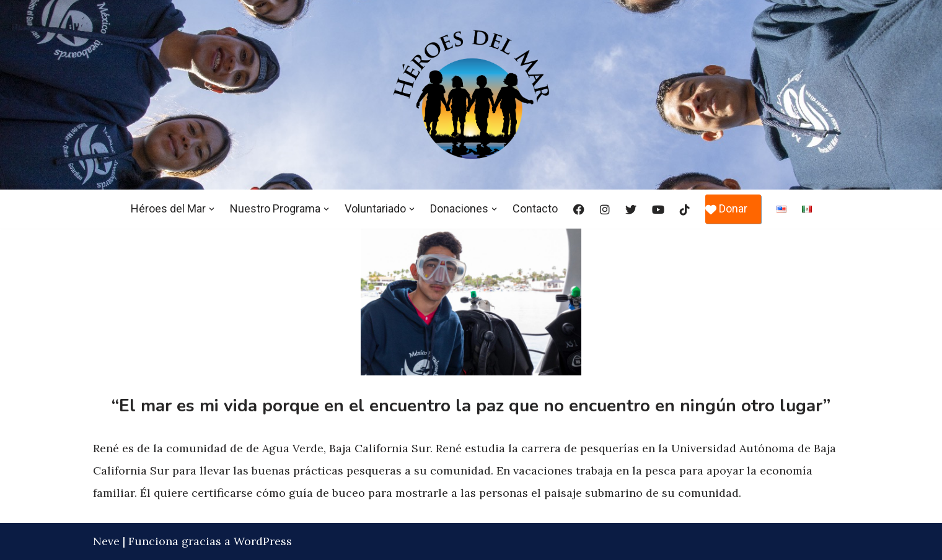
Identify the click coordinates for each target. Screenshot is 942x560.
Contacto (535, 208)
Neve (106, 541)
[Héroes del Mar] (471, 94)
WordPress (263, 541)
